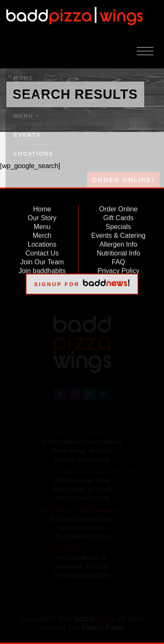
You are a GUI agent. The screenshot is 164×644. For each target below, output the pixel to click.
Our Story (42, 216)
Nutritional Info (118, 252)
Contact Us (42, 252)
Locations (42, 243)
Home (42, 207)
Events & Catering (118, 234)
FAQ (119, 260)
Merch (42, 234)
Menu (42, 225)
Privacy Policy (119, 269)
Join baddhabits (42, 269)
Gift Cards (119, 216)
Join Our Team (42, 260)
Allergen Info (119, 243)
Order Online (119, 207)
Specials (118, 225)
